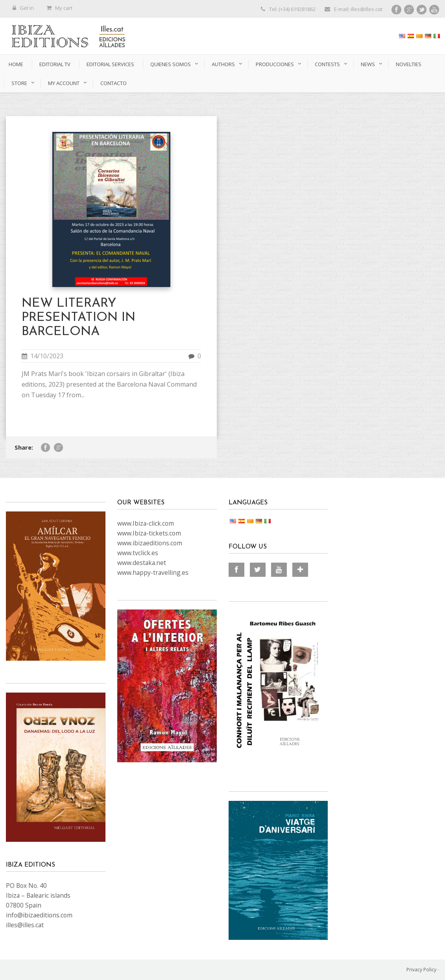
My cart (59, 8)
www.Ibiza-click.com (146, 523)
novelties (409, 64)
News (368, 64)
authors (223, 64)
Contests (327, 64)
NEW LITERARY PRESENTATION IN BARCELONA (78, 318)
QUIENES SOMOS (171, 64)
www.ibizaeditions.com (150, 543)
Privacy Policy (421, 970)
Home (16, 64)
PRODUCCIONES (275, 64)
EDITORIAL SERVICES (110, 64)
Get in (23, 8)
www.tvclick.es (138, 553)
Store (19, 83)
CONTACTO (114, 83)
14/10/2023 (47, 356)
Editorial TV (55, 64)
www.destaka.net (142, 563)
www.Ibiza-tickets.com (149, 533)
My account (64, 83)
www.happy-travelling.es (153, 572)
